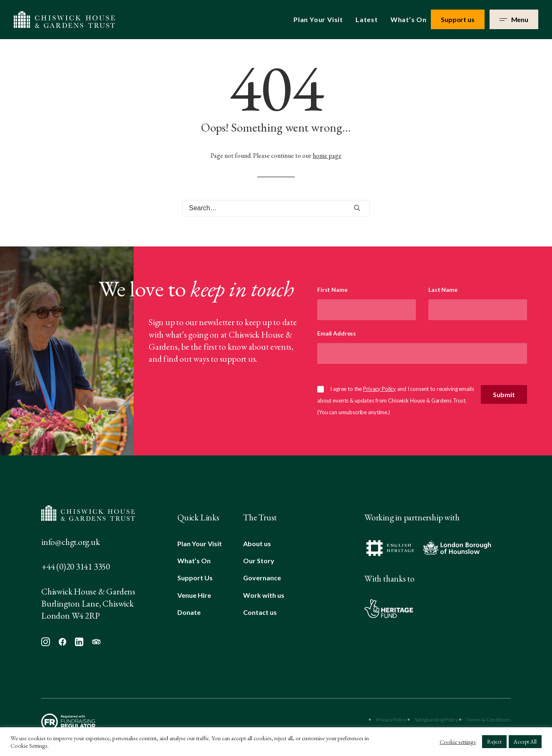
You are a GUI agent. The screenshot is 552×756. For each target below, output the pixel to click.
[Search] (276, 208)
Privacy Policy (379, 389)
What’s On (409, 19)
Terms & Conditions (489, 720)
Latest (367, 19)
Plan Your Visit (318, 19)
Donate (189, 612)
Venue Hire (194, 595)
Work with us (264, 595)
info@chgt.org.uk (71, 542)
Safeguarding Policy (436, 720)
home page (327, 155)
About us (257, 543)
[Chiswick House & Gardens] (64, 20)
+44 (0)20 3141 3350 (76, 566)
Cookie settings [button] (458, 742)
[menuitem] (321, 20)
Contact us (260, 612)
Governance (262, 578)
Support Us (195, 578)
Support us (458, 19)
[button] (357, 208)
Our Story (259, 561)
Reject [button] (494, 742)
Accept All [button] (525, 742)
